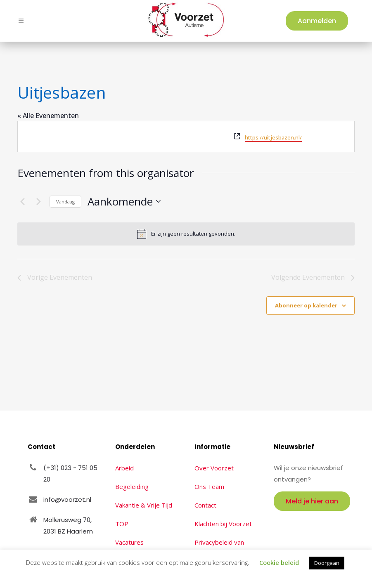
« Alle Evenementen (48, 116)
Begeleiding (132, 486)
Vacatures (129, 542)
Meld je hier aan (312, 501)
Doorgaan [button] (327, 563)
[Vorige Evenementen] (22, 201)
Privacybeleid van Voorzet (219, 548)
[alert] (186, 234)
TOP (122, 524)
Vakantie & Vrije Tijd (144, 505)
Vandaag (65, 202)
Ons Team (209, 486)
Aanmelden (315, 21)
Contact (205, 505)
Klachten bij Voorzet (223, 524)
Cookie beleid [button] (279, 562)
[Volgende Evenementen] (38, 201)
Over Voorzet (214, 468)
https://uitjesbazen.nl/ (273, 137)
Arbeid (124, 468)
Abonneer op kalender (306, 305)
